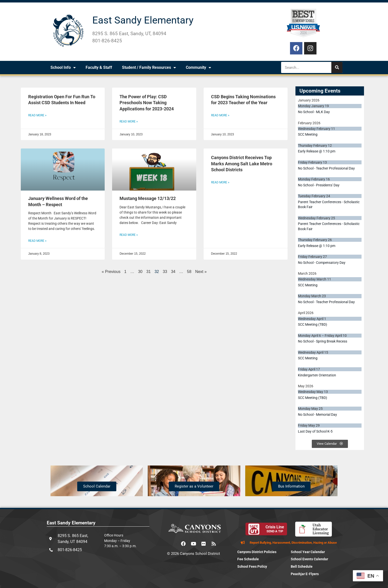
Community (198, 68)
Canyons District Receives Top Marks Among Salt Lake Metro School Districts (242, 164)
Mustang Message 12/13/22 (148, 198)
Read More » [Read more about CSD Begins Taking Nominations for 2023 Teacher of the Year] (220, 115)
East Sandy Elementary (143, 20)
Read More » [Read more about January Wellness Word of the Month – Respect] (37, 241)
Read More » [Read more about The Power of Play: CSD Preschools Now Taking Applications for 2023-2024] (129, 122)
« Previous (111, 272)
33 (165, 272)
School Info (63, 68)
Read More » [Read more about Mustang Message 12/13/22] (129, 235)
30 (140, 272)
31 (148, 272)
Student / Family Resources (149, 68)
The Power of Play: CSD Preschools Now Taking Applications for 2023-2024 (147, 103)
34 (173, 272)
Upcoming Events (320, 91)
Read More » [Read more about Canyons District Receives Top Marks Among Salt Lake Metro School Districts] (220, 182)
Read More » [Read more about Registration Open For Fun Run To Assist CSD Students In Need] (37, 115)
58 (189, 272)
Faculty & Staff (99, 67)
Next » (201, 272)
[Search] (337, 67)
